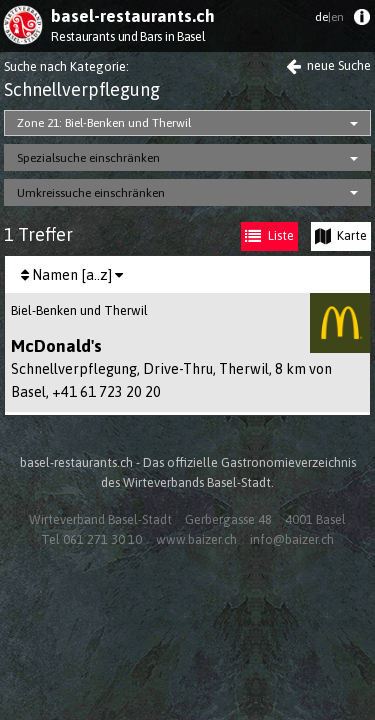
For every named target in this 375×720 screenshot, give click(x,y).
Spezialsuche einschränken (88, 158)
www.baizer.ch (196, 539)
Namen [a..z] (72, 275)
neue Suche (328, 65)
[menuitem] (361, 21)
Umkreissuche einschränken (91, 193)
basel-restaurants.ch (133, 16)
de (329, 17)
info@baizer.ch (292, 539)
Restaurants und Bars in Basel (128, 36)
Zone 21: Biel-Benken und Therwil (104, 123)
